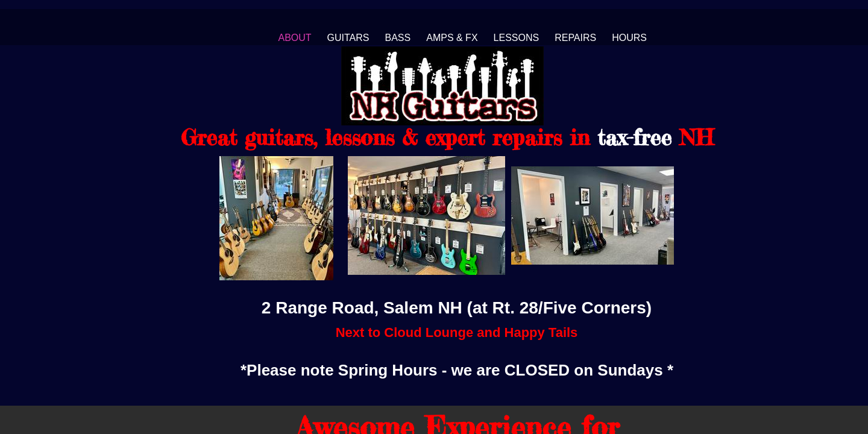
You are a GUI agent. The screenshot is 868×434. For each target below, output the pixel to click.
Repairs (575, 38)
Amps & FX (452, 38)
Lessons (517, 38)
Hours (629, 38)
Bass (398, 38)
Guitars (348, 38)
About (294, 38)
